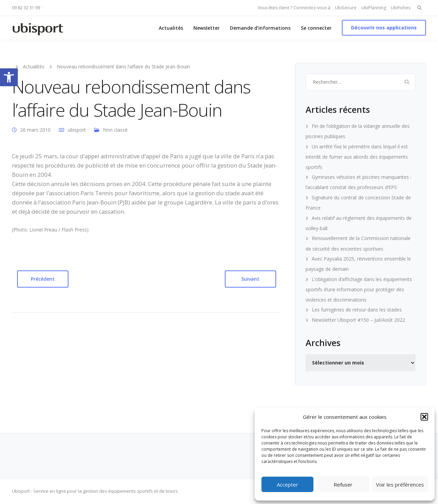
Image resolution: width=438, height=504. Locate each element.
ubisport (77, 130)
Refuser (343, 485)
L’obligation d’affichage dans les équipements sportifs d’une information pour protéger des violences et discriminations (359, 289)
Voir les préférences (400, 485)
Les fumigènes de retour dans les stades (357, 310)
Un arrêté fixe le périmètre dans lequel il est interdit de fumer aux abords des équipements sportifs (357, 157)
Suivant (250, 279)
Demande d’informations (260, 28)
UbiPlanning (374, 8)
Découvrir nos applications (384, 28)
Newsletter (207, 28)
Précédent (43, 279)
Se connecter (316, 28)
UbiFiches (401, 8)
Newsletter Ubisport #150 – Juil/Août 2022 (358, 320)
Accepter (287, 485)
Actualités (171, 28)
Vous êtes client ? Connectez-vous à (294, 8)
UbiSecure (346, 8)
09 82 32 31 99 (26, 8)
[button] (9, 77)
